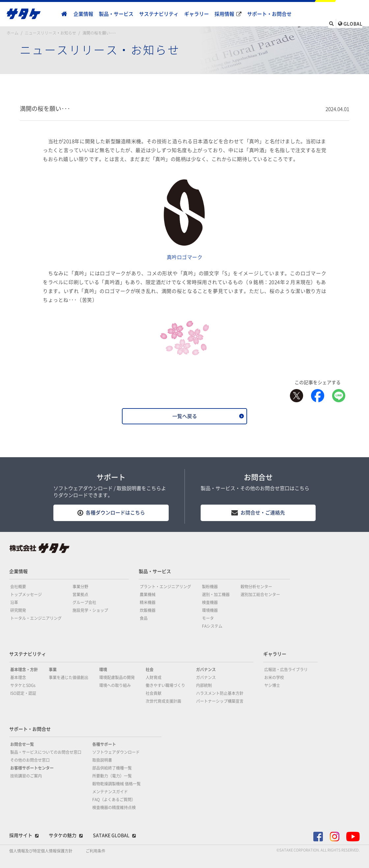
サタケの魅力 (63, 835)
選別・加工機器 (216, 594)
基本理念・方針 (24, 670)
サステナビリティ (159, 14)
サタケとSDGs (23, 685)
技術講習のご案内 (26, 776)
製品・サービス (116, 14)
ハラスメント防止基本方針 (220, 693)
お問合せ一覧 (22, 744)
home (64, 14)
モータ (208, 618)
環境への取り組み (115, 685)
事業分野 (80, 587)
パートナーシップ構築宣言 (220, 701)
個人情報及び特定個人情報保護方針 (41, 851)
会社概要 (18, 587)
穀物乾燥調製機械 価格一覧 (116, 784)
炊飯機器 (148, 610)
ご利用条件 (96, 851)
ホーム (13, 33)
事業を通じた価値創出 (69, 677)
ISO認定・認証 (23, 693)
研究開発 (18, 610)
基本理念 (18, 677)
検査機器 (210, 602)
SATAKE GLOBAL (111, 835)
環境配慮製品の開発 (117, 677)
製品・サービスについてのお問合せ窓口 (46, 752)
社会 (150, 670)
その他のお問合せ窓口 (30, 760)
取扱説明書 (102, 760)
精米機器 (148, 602)
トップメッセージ (26, 594)
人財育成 (154, 677)
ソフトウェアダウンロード (116, 752)
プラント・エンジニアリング (165, 587)
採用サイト (21, 835)
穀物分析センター (256, 587)
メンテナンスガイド (110, 792)
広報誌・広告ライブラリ (286, 670)
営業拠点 (80, 594)
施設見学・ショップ (90, 610)
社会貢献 (154, 693)
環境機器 (210, 610)
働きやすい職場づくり (165, 685)
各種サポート (104, 744)
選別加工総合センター (260, 594)
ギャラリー (197, 14)
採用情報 (224, 14)
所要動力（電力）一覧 (112, 776)
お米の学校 (274, 677)
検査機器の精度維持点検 (114, 807)
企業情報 (83, 14)
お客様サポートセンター (32, 768)
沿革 (14, 602)
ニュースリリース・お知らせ (50, 33)
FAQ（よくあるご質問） (114, 800)
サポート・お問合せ (269, 14)
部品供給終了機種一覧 (112, 768)
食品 (144, 618)
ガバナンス (206, 670)
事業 (53, 670)
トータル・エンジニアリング (36, 618)
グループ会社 (84, 602)
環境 (103, 670)
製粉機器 (210, 587)
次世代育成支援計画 (163, 701)
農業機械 (148, 594)
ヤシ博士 (272, 685)
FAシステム (212, 626)
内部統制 (204, 685)
